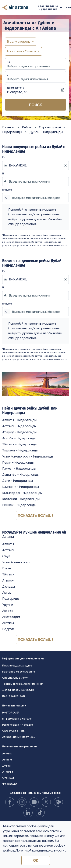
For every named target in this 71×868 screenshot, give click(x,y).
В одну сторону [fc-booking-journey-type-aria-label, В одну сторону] (19, 42)
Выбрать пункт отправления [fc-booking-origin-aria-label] (28, 66)
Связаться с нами (14, 731)
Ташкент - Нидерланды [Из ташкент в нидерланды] (20, 450)
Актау (7, 593)
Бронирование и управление (51, 8)
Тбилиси (8, 574)
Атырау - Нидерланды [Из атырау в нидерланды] (19, 432)
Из (8, 62)
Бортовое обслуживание (19, 672)
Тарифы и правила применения (23, 684)
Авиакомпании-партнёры (19, 737)
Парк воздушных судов (17, 666)
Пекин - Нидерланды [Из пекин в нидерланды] (18, 462)
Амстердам (11, 617)
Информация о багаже (17, 719)
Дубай (6, 766)
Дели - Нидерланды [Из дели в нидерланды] (18, 481)
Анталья (8, 623)
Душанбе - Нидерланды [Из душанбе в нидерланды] (21, 475)
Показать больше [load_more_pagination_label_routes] (36, 516)
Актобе (8, 611)
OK (36, 860)
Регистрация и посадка (18, 725)
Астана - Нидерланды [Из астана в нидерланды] (19, 426)
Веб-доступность (14, 696)
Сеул (6, 556)
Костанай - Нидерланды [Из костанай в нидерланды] (21, 499)
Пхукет (8, 568)
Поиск (35, 105)
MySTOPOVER (11, 713)
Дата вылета (16, 88)
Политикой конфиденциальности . (41, 850)
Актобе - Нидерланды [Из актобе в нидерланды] (19, 438)
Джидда (9, 586)
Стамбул (8, 778)
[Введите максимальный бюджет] (38, 198)
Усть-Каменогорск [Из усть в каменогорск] (16, 562)
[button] (23, 51)
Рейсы (27, 127)
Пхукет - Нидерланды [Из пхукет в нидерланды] (19, 469)
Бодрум (8, 629)
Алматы (8, 544)
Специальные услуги (16, 678)
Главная (8, 127)
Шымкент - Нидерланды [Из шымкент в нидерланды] (21, 487)
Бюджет (7, 190)
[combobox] (35, 166)
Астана (8, 550)
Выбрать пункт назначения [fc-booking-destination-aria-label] (27, 79)
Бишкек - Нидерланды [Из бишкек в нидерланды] (19, 505)
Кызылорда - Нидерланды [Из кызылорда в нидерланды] (22, 493)
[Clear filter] (65, 166)
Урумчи (8, 605)
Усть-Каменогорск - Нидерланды (28, 456)
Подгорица (11, 599)
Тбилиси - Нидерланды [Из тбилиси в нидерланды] (20, 444)
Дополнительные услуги (18, 690)
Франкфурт (10, 784)
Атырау (8, 580)
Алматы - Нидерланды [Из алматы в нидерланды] (19, 420)
